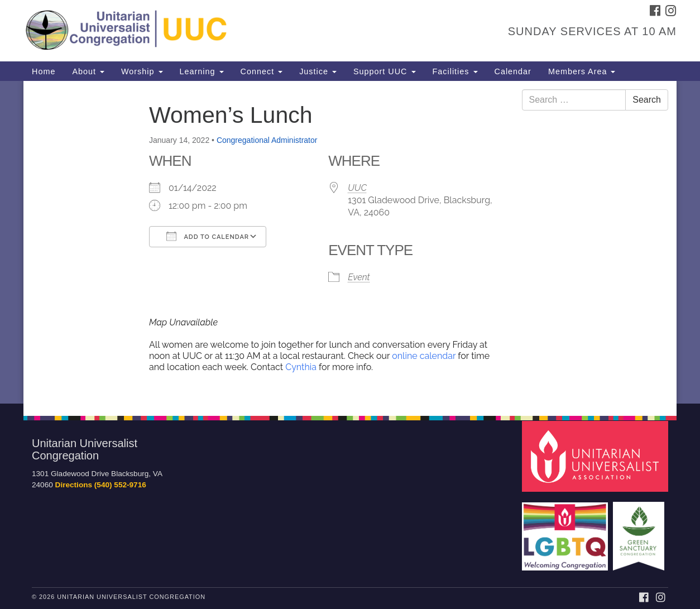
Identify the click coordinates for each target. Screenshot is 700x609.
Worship (142, 71)
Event (359, 277)
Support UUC (385, 71)
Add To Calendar (208, 236)
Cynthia (302, 367)
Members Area (582, 71)
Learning (202, 71)
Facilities (455, 71)
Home (44, 71)
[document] (350, 242)
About (88, 71)
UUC (357, 188)
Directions (74, 485)
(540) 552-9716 (120, 485)
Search (647, 100)
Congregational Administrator (267, 140)
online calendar (424, 356)
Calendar (513, 71)
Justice (318, 71)
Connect (262, 71)
